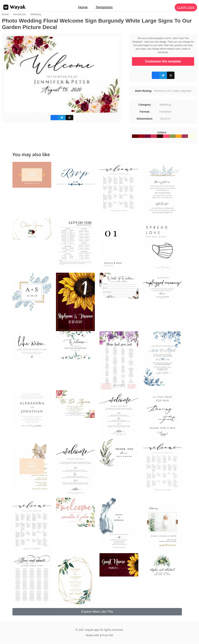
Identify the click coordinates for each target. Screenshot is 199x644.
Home (83, 7)
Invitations (20, 14)
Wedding (36, 14)
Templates (104, 7)
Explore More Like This (97, 612)
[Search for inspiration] (171, 7)
